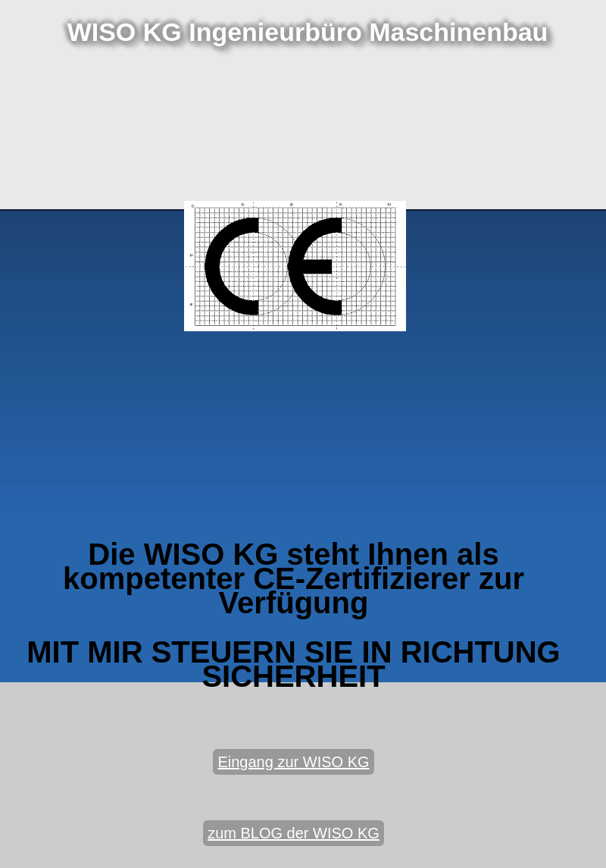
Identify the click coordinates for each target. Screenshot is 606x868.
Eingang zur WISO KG (293, 762)
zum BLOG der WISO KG (294, 833)
